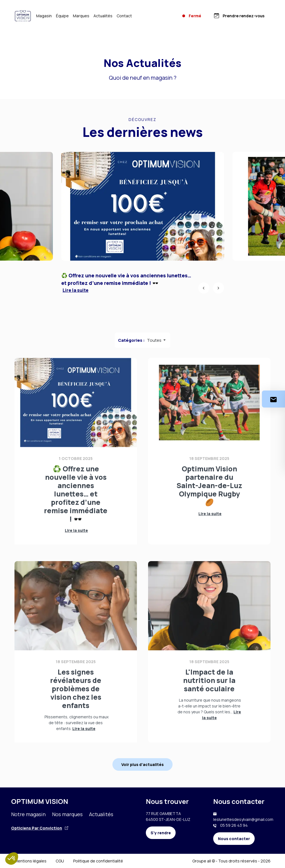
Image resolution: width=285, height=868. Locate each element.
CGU (60, 861)
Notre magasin (28, 814)
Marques (81, 16)
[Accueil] (23, 16)
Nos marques (67, 814)
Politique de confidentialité (98, 861)
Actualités (103, 16)
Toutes (155, 340)
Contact (124, 16)
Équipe (62, 16)
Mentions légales (30, 861)
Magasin (44, 16)
